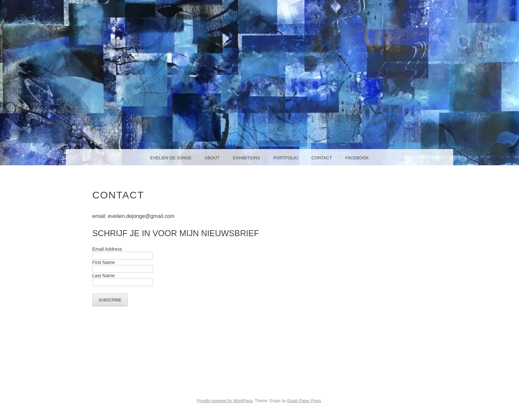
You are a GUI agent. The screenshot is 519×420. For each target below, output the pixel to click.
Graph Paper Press (304, 401)
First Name (104, 262)
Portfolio (286, 158)
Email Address (107, 249)
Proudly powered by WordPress (225, 401)
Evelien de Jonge (171, 158)
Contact (322, 158)
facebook (357, 158)
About (212, 158)
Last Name (104, 276)
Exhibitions (247, 158)
